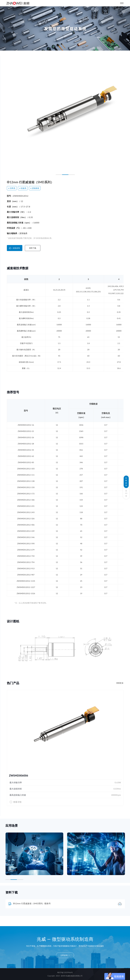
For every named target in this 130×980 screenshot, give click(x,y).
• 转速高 (23, 188)
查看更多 (120, 683)
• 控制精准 (35, 188)
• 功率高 (12, 188)
